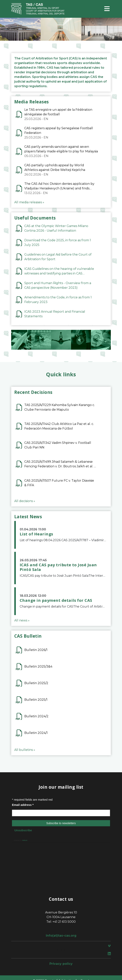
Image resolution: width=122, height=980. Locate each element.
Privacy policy (61, 964)
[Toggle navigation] (107, 9)
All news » (22, 620)
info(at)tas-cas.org (61, 936)
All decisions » (25, 501)
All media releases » (29, 202)
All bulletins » (25, 750)
